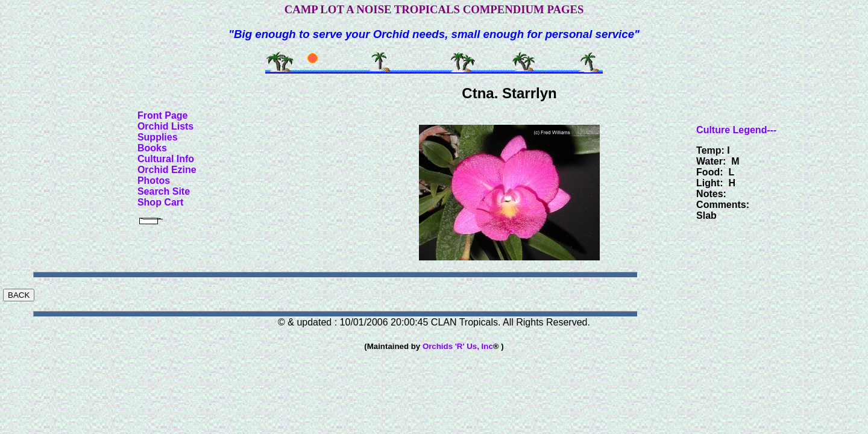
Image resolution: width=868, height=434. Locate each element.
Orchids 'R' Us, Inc (458, 346)
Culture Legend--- (736, 130)
